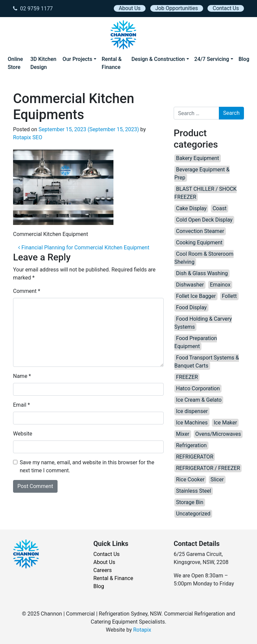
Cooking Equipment (199, 243)
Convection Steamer (200, 231)
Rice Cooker (190, 479)
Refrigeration (191, 445)
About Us (130, 8)
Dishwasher (190, 285)
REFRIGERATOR (195, 457)
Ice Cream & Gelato (199, 400)
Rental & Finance (112, 63)
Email (21, 405)
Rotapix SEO (28, 137)
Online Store (15, 63)
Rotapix (142, 630)
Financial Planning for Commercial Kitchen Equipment (84, 248)
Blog (244, 59)
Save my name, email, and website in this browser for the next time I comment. (87, 466)
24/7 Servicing (212, 59)
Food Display (191, 307)
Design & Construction (158, 59)
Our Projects (77, 59)
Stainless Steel (194, 491)
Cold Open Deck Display (204, 220)
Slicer (217, 479)
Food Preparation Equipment (196, 342)
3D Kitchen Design (44, 63)
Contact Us (226, 8)
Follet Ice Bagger (196, 296)
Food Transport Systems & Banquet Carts (207, 362)
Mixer (183, 434)
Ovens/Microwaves (218, 434)
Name (22, 376)
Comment (27, 291)
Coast (220, 208)
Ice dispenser (192, 411)
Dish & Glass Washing (202, 273)
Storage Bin (190, 502)
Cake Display (191, 208)
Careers (103, 570)
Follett (229, 296)
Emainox (220, 285)
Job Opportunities (177, 8)
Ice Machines (192, 423)
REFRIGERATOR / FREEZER (208, 468)
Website (23, 434)
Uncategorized (193, 514)
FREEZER (187, 377)
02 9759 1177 (33, 9)
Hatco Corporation (198, 388)
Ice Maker (225, 423)
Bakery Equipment (198, 158)
